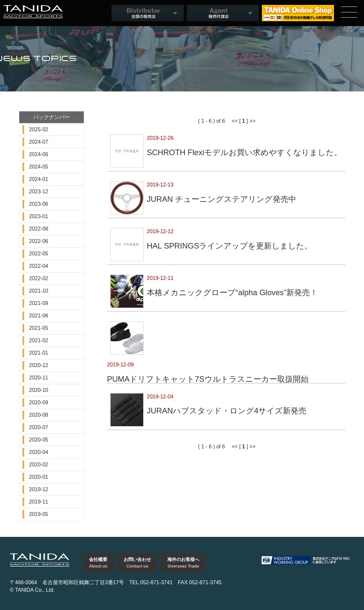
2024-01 (39, 179)
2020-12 (39, 365)
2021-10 (39, 291)
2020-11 (39, 378)
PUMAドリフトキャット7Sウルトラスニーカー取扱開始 (208, 379)
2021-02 (39, 340)
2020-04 (39, 452)
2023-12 (39, 192)
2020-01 (39, 477)
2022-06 (39, 241)
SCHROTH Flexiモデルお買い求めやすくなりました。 (244, 152)
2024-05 (39, 167)
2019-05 (39, 514)
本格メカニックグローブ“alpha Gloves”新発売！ (232, 292)
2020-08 (39, 415)
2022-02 (39, 278)
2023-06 (39, 204)
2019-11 (39, 502)
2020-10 (39, 390)
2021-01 (39, 353)
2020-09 (39, 402)
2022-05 (39, 254)
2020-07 (39, 427)
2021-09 (39, 303)
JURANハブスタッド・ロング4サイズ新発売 (227, 410)
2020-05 (39, 440)
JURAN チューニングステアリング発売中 (221, 199)
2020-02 (39, 465)
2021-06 (39, 316)
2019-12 (39, 489)
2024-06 (39, 154)
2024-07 (39, 142)
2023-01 (39, 216)
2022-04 (39, 266)
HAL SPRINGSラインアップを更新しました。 (230, 246)
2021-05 (39, 328)
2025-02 (39, 129)
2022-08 (39, 229)
